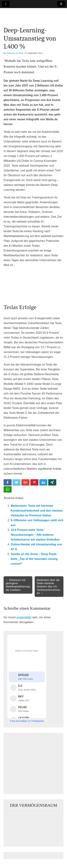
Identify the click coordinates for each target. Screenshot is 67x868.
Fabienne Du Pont (15, 53)
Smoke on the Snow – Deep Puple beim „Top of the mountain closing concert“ (34, 559)
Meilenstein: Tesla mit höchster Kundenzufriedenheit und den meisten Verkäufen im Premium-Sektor (37, 511)
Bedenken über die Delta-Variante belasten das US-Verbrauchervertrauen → (48, 586)
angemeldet (24, 617)
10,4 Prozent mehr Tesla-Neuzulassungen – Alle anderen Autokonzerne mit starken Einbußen (35, 535)
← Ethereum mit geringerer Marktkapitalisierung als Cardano (18, 585)
